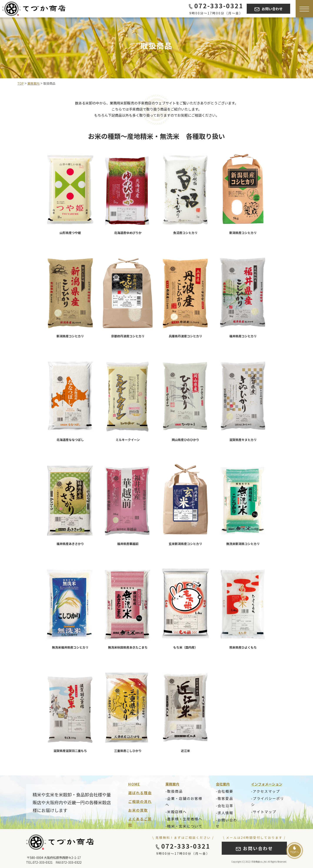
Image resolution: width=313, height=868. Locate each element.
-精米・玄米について (184, 826)
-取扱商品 (174, 791)
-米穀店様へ (176, 812)
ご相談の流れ (140, 801)
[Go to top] (295, 851)
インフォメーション (267, 784)
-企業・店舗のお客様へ (184, 801)
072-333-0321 (216, 6)
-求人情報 (225, 813)
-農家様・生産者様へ (184, 819)
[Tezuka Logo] (34, 9)
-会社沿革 (225, 806)
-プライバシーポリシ (268, 801)
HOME (134, 784)
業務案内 (172, 784)
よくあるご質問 (140, 822)
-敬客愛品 (225, 798)
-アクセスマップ (266, 791)
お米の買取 (138, 810)
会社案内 (223, 784)
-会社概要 (225, 791)
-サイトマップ (264, 812)
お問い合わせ (269, 9)
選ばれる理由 (140, 793)
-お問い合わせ (226, 823)
